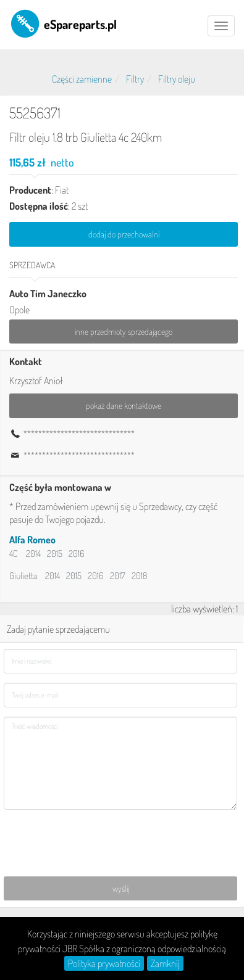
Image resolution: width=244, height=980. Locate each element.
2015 (55, 554)
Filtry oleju (177, 79)
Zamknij (165, 963)
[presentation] (98, 843)
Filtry (135, 79)
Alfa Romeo (32, 540)
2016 (77, 554)
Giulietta (23, 576)
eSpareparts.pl (63, 23)
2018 (139, 576)
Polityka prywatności (104, 963)
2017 (118, 576)
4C (14, 554)
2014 (33, 554)
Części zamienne (82, 79)
